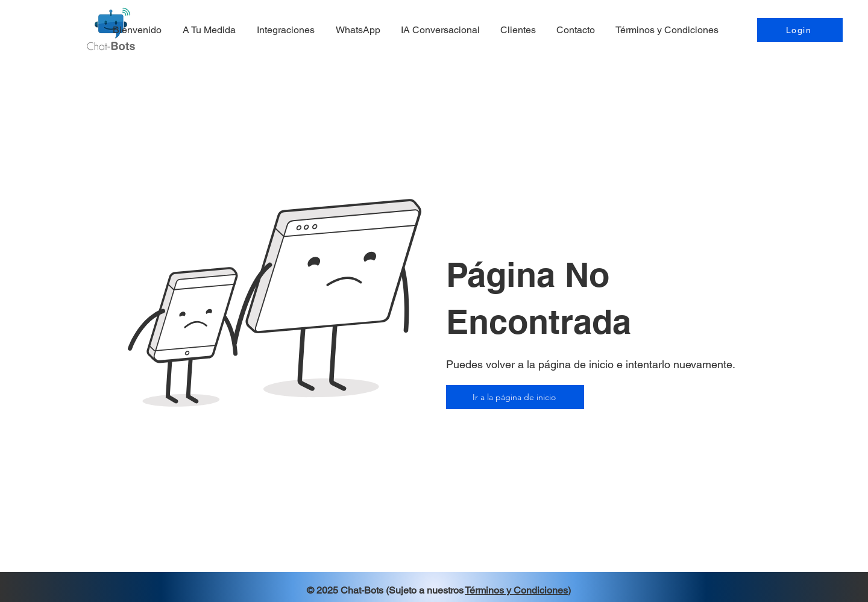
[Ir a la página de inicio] (515, 397)
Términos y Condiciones (516, 590)
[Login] (800, 30)
